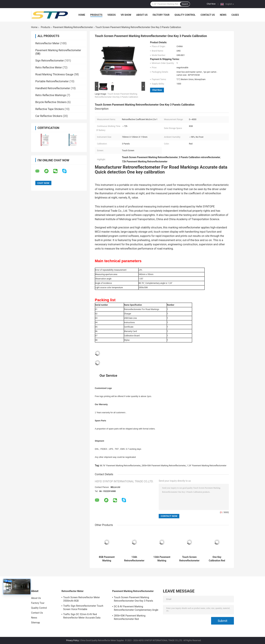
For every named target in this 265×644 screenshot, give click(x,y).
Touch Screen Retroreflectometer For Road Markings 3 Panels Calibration (189, 559)
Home (82, 15)
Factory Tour (161, 15)
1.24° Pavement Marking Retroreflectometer (207, 466)
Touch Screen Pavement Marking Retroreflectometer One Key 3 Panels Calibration (134, 600)
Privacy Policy (73, 640)
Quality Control (185, 15)
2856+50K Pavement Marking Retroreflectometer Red (130, 617)
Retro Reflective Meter (49, 67)
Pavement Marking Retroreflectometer (73, 27)
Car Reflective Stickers (49, 116)
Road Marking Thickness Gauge (54, 74)
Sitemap (35, 623)
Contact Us (208, 15)
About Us (142, 15)
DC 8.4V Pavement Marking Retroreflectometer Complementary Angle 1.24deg (136, 609)
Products (96, 15)
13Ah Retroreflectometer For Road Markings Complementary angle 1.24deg (134, 559)
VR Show (126, 15)
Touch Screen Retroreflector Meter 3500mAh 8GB (82, 599)
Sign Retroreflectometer (50, 61)
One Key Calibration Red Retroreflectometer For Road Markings (217, 559)
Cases (235, 15)
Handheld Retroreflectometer (53, 88)
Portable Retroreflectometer (52, 81)
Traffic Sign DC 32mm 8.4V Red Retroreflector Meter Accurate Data (82, 616)
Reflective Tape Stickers (50, 109)
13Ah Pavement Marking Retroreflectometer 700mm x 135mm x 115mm (162, 559)
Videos (112, 15)
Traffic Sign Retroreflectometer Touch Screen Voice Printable (83, 608)
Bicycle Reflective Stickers (51, 102)
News (223, 15)
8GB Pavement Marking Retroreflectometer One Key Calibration (107, 559)
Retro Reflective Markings (51, 95)
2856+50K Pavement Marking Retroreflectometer (164, 466)
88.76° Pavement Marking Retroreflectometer (120, 466)
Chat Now (211, 4)
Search (185, 4)
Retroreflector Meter (47, 43)
